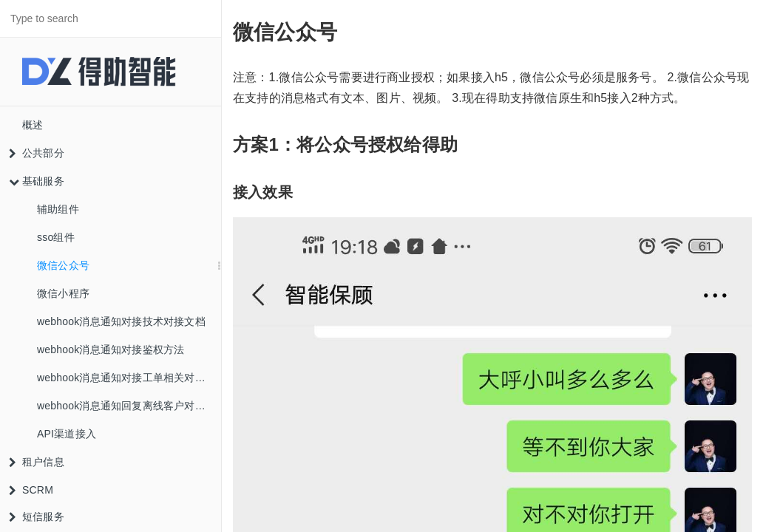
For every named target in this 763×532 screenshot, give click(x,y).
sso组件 (56, 237)
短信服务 (37, 516)
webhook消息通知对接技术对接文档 (121, 321)
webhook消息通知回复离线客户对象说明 (129, 406)
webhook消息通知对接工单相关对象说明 (129, 378)
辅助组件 (58, 209)
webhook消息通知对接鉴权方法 (111, 349)
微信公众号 (63, 265)
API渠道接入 (67, 434)
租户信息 (37, 462)
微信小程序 (63, 293)
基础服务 (37, 181)
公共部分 (37, 153)
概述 (33, 125)
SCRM (31, 490)
